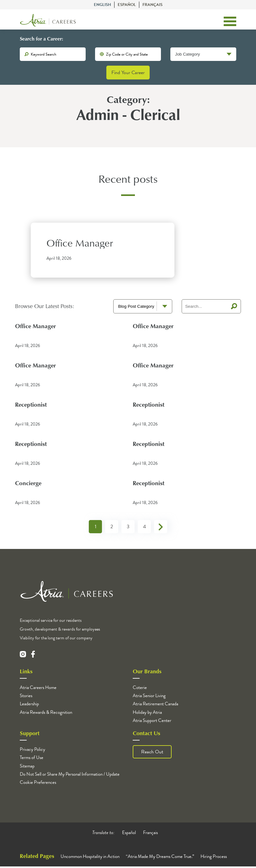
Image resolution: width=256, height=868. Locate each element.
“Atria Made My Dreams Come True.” (160, 858)
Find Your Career (128, 73)
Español (127, 5)
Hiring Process (214, 858)
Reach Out (152, 753)
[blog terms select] (143, 308)
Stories (26, 697)
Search (234, 308)
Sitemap (27, 767)
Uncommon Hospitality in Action (90, 858)
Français (152, 5)
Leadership (29, 705)
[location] (128, 55)
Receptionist (32, 406)
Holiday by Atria (147, 713)
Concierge (29, 484)
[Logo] (48, 22)
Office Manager (80, 244)
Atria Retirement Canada (155, 705)
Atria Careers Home (38, 689)
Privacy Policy (32, 751)
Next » (161, 528)
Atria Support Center (152, 722)
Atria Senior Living (149, 697)
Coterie (140, 689)
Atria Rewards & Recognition (46, 713)
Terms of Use (32, 759)
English (102, 5)
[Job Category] (203, 55)
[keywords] (53, 55)
